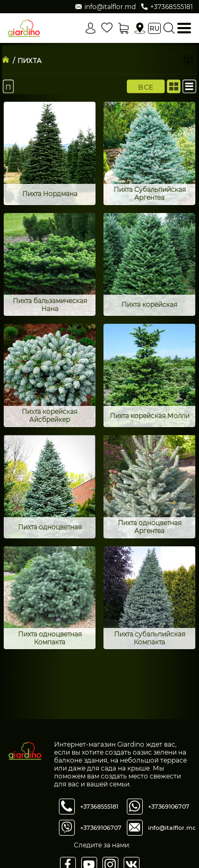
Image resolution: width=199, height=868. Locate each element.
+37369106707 (101, 828)
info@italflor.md (172, 828)
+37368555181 (99, 807)
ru (154, 28)
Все (146, 86)
